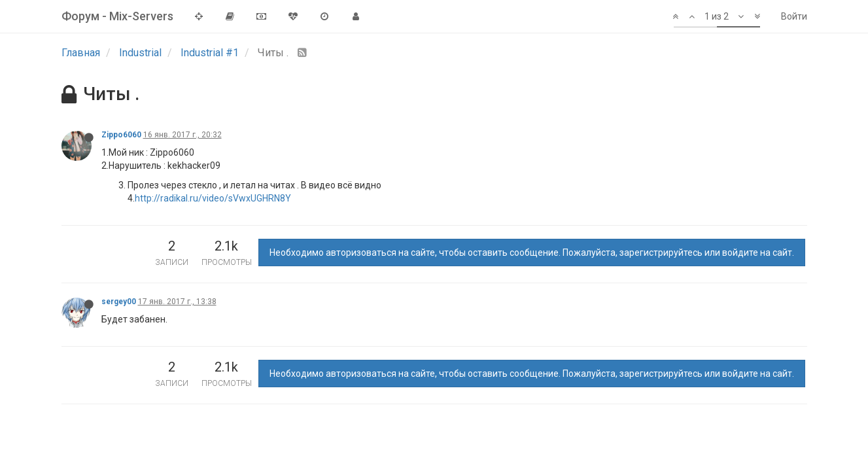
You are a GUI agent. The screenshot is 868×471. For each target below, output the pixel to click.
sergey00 (119, 302)
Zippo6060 (121, 135)
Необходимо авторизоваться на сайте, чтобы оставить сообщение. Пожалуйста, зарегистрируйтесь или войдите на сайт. (532, 253)
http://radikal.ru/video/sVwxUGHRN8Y (213, 198)
